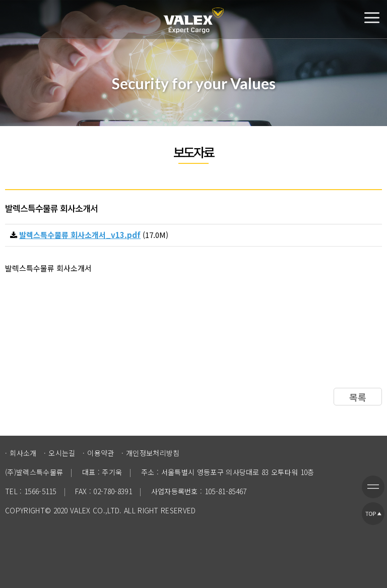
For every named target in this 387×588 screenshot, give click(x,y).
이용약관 (101, 453)
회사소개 (23, 453)
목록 (358, 397)
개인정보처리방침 (153, 453)
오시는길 (62, 453)
